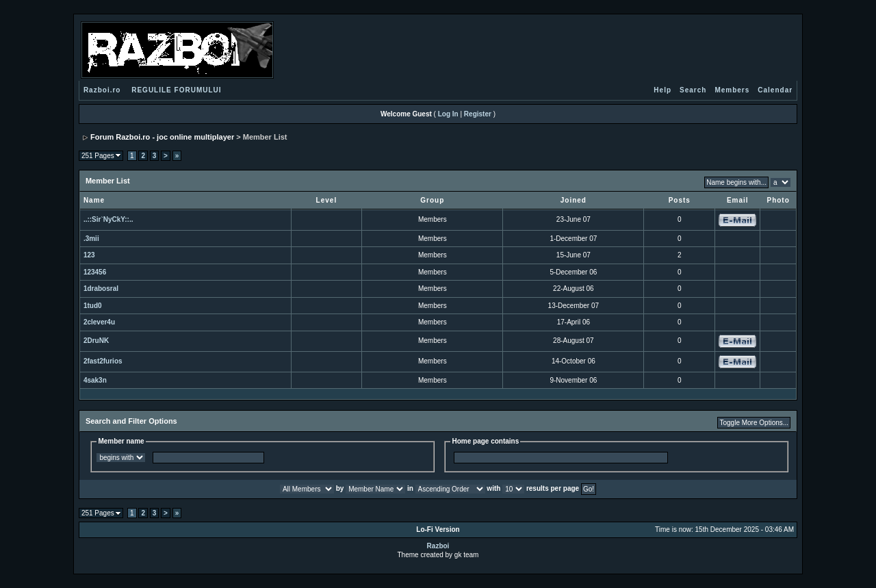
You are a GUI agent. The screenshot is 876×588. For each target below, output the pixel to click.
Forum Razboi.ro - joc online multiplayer (162, 137)
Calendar (775, 90)
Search (693, 90)
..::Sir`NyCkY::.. (108, 219)
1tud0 (93, 306)
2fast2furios (103, 361)
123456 (95, 272)
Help (662, 90)
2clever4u (99, 322)
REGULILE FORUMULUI (176, 90)
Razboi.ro (102, 90)
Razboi (438, 546)
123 (89, 255)
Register (478, 114)
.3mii (91, 239)
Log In (448, 114)
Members (732, 90)
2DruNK (96, 341)
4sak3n (95, 380)
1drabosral (101, 289)
